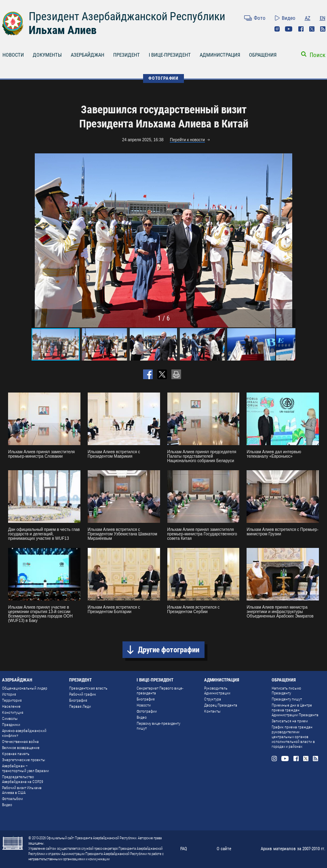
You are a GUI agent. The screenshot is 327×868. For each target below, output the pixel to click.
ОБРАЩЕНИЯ (263, 55)
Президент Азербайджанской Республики (127, 16)
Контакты (212, 711)
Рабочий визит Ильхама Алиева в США (22, 790)
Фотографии (147, 711)
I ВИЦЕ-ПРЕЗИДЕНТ (170, 55)
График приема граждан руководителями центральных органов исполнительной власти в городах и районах (293, 737)
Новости (144, 705)
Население (11, 706)
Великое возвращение (21, 748)
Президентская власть (88, 688)
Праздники (11, 725)
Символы (10, 718)
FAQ (184, 849)
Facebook (301, 29)
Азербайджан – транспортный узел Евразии (25, 768)
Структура (213, 699)
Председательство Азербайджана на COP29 (23, 779)
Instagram (277, 29)
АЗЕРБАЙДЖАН (88, 55)
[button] (288, 240)
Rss (323, 29)
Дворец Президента (221, 705)
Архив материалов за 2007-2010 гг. (293, 849)
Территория (12, 700)
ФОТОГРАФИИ (163, 78)
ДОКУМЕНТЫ (47, 55)
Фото (260, 18)
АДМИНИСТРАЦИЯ (220, 55)
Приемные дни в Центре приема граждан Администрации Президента (295, 710)
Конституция (13, 712)
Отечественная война (20, 742)
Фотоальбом (12, 799)
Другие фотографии (169, 650)
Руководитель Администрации (217, 691)
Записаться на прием (290, 721)
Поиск (318, 55)
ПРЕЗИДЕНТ (127, 55)
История (9, 694)
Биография (78, 700)
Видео (289, 18)
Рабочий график (83, 694)
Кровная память (16, 754)
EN (323, 18)
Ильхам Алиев (63, 30)
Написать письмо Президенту (286, 691)
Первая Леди (80, 706)
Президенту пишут (287, 699)
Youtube (289, 29)
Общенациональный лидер (25, 688)
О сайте (224, 849)
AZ (308, 18)
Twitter (312, 29)
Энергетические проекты (24, 760)
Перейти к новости (187, 140)
